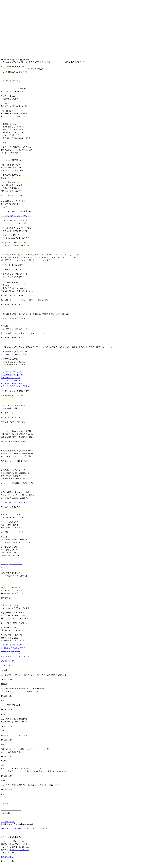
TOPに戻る (45, 829)
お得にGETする (7, 857)
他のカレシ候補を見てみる (17, 502)
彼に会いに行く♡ (8, 661)
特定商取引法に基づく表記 (25, 829)
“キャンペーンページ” (20, 850)
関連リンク (5, 829)
